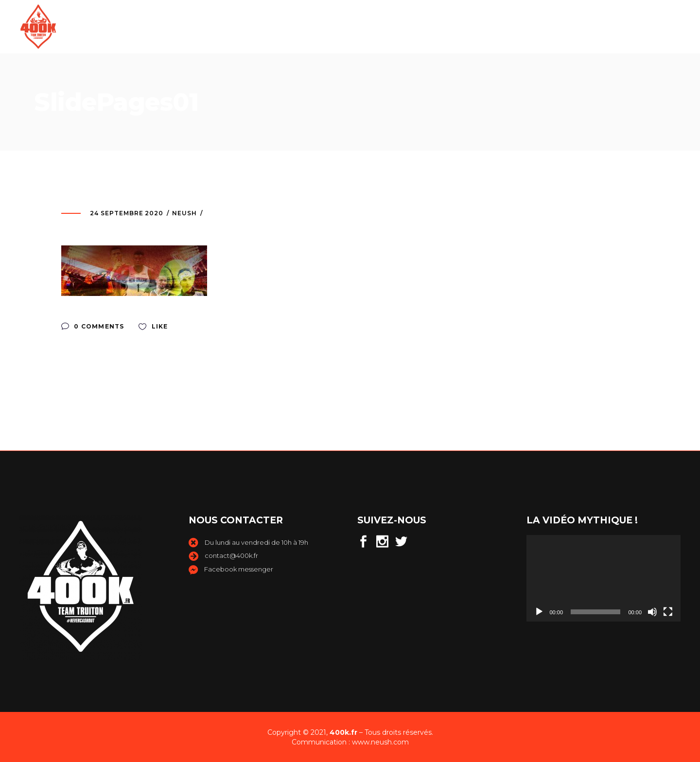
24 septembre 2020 (127, 213)
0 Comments (93, 326)
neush (184, 213)
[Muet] (652, 612)
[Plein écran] (668, 612)
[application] (604, 579)
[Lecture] (539, 612)
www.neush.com (380, 742)
